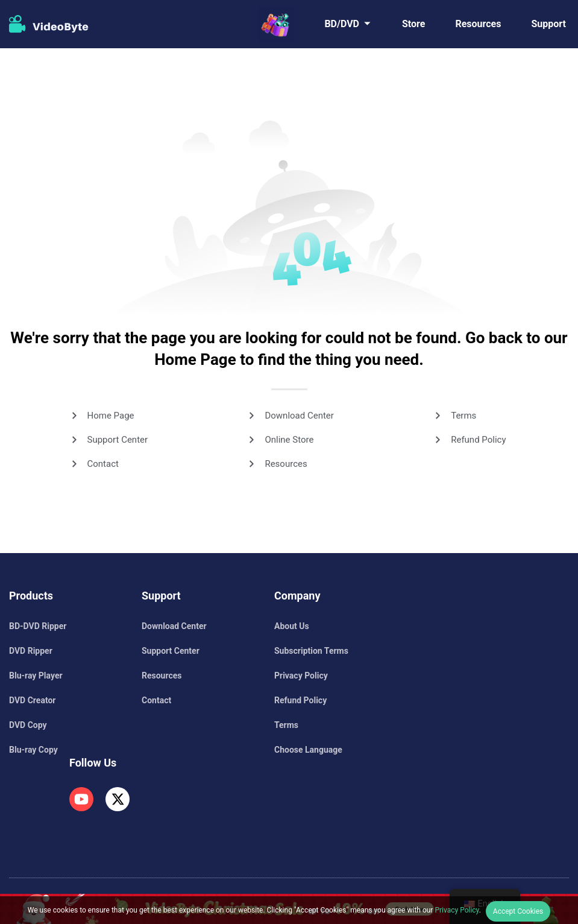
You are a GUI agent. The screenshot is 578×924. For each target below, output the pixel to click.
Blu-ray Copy (33, 750)
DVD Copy (28, 725)
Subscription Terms (311, 651)
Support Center (118, 440)
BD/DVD (342, 24)
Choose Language (308, 750)
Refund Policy (478, 440)
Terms (463, 416)
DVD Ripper (31, 651)
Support (548, 24)
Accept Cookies (518, 911)
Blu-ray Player (36, 676)
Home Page (111, 416)
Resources (478, 24)
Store (413, 24)
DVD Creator (32, 700)
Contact (103, 464)
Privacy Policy (301, 676)
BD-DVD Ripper (38, 626)
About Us (292, 626)
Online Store (289, 440)
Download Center (299, 416)
